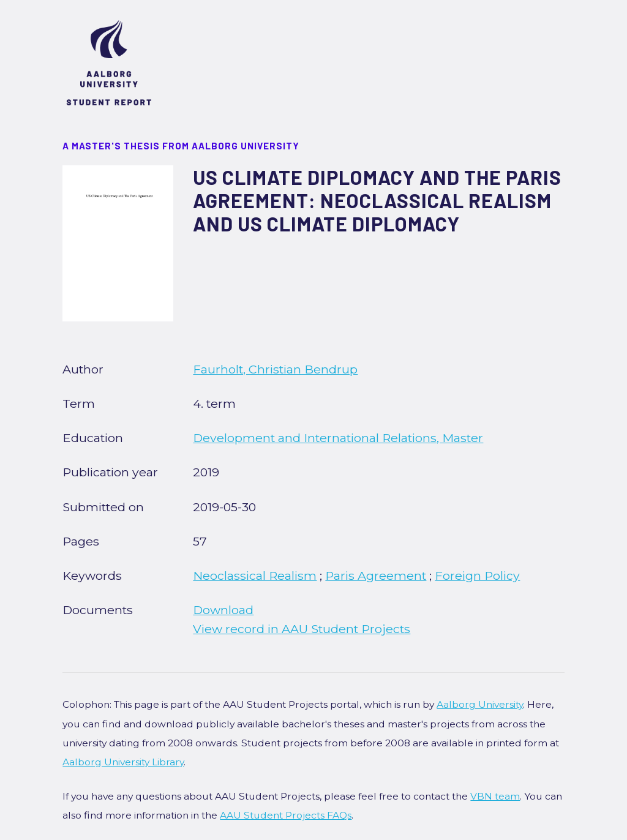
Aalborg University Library (123, 762)
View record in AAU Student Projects (302, 629)
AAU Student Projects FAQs (286, 815)
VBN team (495, 796)
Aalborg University (480, 704)
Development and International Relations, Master (338, 438)
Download (223, 610)
